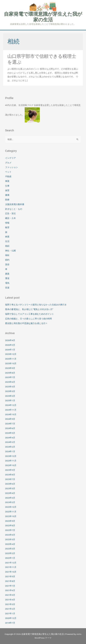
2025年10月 (11, 363)
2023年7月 (10, 479)
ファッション (12, 167)
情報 (7, 223)
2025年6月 (10, 382)
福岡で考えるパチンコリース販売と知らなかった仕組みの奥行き (36, 305)
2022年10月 (11, 516)
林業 (7, 237)
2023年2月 (10, 502)
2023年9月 (10, 470)
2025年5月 (10, 387)
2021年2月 (10, 609)
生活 (7, 241)
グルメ (8, 163)
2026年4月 (10, 340)
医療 (7, 200)
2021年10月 (11, 572)
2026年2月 (10, 345)
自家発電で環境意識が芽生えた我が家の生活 (43, 17)
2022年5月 (10, 539)
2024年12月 (11, 405)
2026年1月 (10, 350)
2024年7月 (10, 424)
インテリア (10, 158)
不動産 (8, 176)
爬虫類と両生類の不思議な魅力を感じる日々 (26, 323)
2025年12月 (11, 354)
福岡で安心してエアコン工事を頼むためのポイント (30, 314)
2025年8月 (10, 373)
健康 (7, 195)
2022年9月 (10, 521)
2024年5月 (10, 433)
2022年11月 (11, 512)
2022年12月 (11, 507)
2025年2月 (10, 396)
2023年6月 (10, 484)
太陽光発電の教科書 (15, 204)
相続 (7, 246)
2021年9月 (10, 576)
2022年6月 (10, 535)
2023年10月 (11, 465)
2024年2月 (10, 447)
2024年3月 (10, 442)
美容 (7, 264)
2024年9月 (10, 419)
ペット (8, 172)
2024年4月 (10, 438)
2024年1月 (10, 451)
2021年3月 (10, 604)
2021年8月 (10, 581)
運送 (7, 278)
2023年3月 (10, 498)
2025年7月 (10, 377)
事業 (7, 181)
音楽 (7, 288)
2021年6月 (10, 590)
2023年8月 (10, 475)
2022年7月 (10, 530)
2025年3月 (10, 391)
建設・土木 (10, 218)
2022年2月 (10, 553)
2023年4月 (10, 493)
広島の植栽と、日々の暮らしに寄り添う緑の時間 (28, 319)
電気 (7, 283)
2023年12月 (11, 456)
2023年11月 (11, 461)
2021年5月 (10, 595)
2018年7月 (10, 623)
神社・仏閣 (10, 251)
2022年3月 (10, 549)
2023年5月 (10, 488)
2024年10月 (11, 414)
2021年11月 (11, 567)
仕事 (7, 186)
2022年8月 (10, 525)
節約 (7, 260)
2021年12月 (11, 563)
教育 (7, 227)
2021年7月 (10, 586)
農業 (7, 274)
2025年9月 (10, 368)
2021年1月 (10, 613)
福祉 (7, 255)
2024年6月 (10, 428)
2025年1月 (10, 400)
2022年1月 (10, 558)
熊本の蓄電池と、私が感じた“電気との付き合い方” (29, 309)
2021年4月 (10, 600)
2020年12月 (11, 618)
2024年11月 (11, 410)
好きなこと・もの (14, 209)
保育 (7, 190)
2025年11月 (11, 359)
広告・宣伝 (10, 213)
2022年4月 (10, 544)
